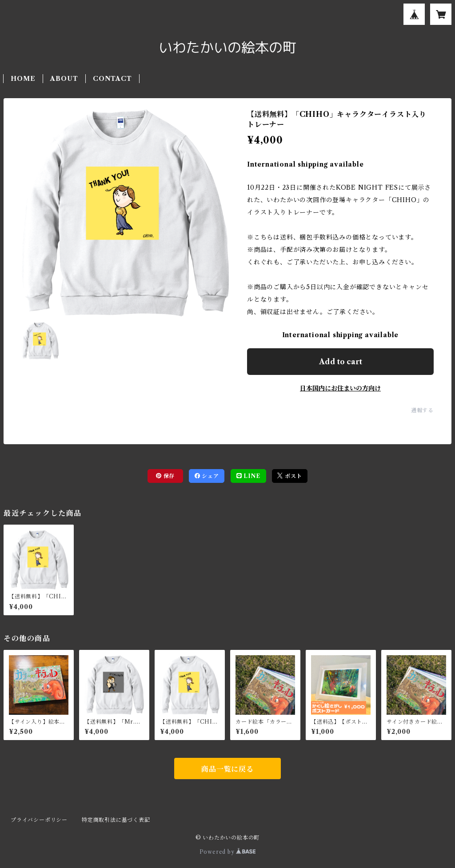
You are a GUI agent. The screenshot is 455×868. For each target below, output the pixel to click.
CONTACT (112, 79)
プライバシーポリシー (39, 820)
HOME (23, 79)
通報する (422, 410)
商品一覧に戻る (227, 769)
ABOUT (64, 79)
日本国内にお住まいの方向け (340, 388)
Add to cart (341, 362)
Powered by (228, 852)
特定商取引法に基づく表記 (116, 820)
